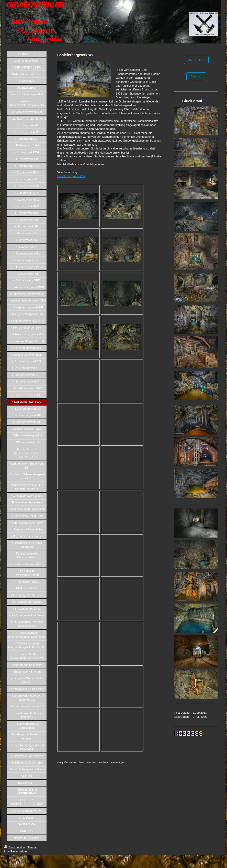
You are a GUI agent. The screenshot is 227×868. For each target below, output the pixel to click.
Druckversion (14, 847)
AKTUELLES (196, 60)
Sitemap (32, 847)
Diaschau (196, 76)
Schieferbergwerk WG (71, 176)
